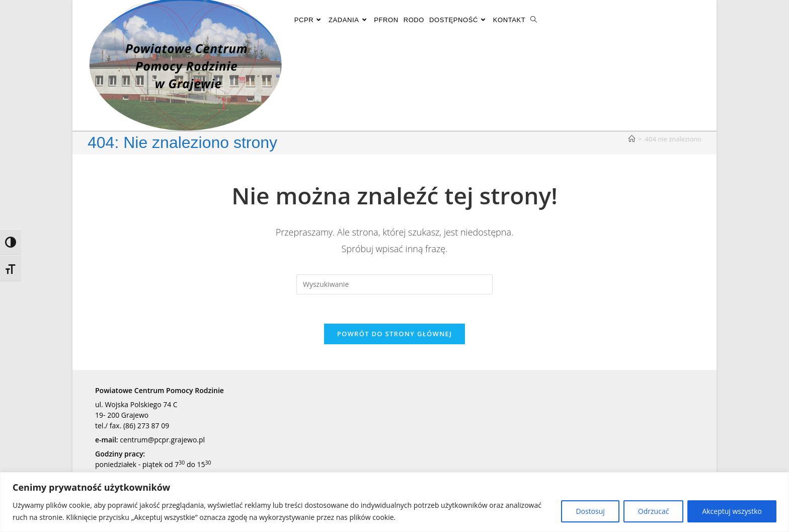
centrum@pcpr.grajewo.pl (162, 441)
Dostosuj (590, 511)
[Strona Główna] (632, 139)
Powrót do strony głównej (395, 335)
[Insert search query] (395, 284)
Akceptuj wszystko (732, 511)
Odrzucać (654, 511)
